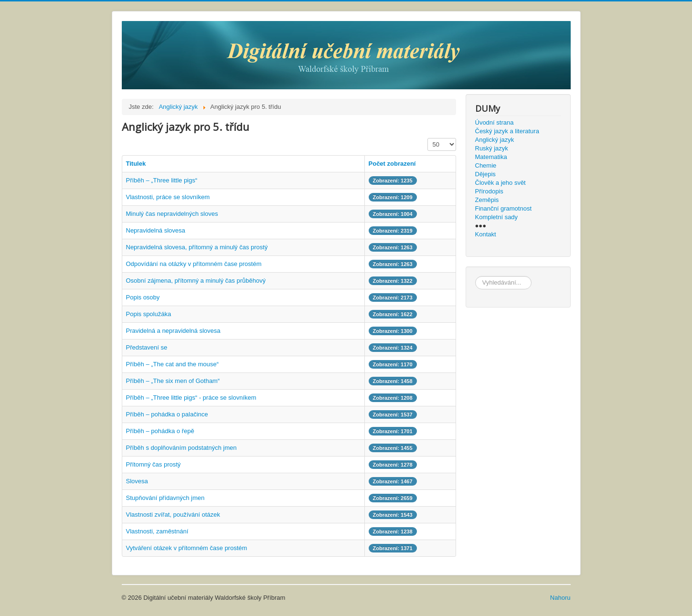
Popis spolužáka (149, 314)
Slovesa (137, 481)
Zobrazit (428, 138)
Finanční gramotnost (504, 208)
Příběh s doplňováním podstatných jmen (181, 448)
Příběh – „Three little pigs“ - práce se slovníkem (191, 398)
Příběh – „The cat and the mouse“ (172, 364)
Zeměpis (487, 200)
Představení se (147, 347)
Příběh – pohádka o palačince (167, 414)
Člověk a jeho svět (500, 183)
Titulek (136, 164)
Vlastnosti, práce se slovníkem (168, 197)
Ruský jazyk (492, 148)
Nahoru (560, 598)
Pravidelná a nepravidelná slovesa (173, 331)
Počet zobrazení (392, 164)
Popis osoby (143, 297)
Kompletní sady (497, 217)
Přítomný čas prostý (154, 464)
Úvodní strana (495, 122)
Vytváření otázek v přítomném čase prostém (187, 548)
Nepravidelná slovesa (156, 230)
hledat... (475, 276)
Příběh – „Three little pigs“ (162, 180)
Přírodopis (489, 191)
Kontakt (486, 234)
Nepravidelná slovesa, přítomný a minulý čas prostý (197, 247)
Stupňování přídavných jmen (165, 498)
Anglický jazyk (495, 140)
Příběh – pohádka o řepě (160, 431)
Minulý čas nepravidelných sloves (172, 214)
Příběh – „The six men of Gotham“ (173, 381)
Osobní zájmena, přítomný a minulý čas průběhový (196, 281)
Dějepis (485, 174)
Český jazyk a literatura (507, 131)
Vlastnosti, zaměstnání (157, 531)
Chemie (486, 165)
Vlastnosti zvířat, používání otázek (173, 515)
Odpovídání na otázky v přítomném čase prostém (194, 264)
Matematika (491, 157)
